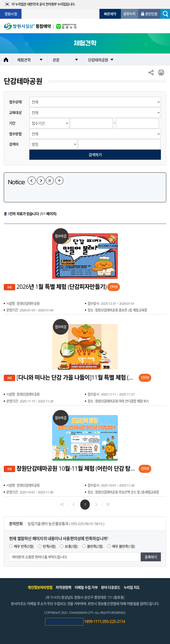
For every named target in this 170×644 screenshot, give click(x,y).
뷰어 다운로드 (111, 587)
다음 (41, 181)
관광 (56, 60)
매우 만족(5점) (24, 546)
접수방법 (15, 134)
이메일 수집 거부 (86, 587)
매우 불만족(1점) (123, 546)
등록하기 (151, 557)
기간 (12, 123)
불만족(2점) (95, 546)
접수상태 (15, 102)
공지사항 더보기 (59, 181)
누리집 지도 (132, 587)
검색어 (14, 144)
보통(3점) (71, 546)
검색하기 (95, 155)
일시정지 (50, 181)
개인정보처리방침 (40, 587)
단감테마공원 (98, 60)
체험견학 (24, 60)
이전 (32, 181)
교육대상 (15, 112)
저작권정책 (63, 587)
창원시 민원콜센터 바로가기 (64, 622)
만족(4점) (49, 546)
